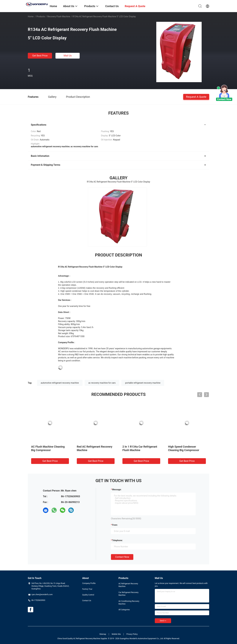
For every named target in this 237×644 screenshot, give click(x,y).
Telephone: (117, 540)
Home (31, 16)
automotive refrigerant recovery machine (60, 383)
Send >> (163, 621)
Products (41, 16)
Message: (117, 490)
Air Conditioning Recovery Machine (129, 603)
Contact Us (87, 601)
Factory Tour (87, 589)
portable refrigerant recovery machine (143, 383)
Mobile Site (116, 634)
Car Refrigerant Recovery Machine (128, 594)
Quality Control (88, 595)
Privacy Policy (132, 634)
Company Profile (89, 583)
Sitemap (103, 634)
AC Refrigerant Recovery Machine (128, 585)
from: (115, 525)
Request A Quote (196, 97)
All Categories (124, 610)
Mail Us (68, 56)
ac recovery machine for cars (102, 383)
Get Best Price (40, 56)
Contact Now (122, 557)
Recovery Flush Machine (59, 16)
